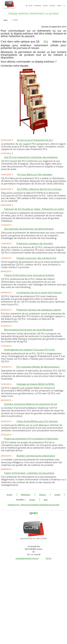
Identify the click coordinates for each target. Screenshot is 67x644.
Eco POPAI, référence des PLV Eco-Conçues (39, 189)
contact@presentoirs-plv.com (27, 558)
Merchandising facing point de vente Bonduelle (29, 330)
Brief (46, 500)
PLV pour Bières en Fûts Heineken (35, 174)
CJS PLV (49, 558)
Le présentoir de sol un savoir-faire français (39, 292)
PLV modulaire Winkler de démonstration (38, 367)
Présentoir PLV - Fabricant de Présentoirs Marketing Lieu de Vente (33, 505)
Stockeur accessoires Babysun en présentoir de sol (31, 404)
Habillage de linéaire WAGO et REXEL (36, 384)
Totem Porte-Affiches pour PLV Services (37, 421)
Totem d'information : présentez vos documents (29, 473)
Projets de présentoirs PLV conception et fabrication (31, 439)
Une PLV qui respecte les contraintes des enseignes (31, 157)
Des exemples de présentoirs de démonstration (29, 229)
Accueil (9, 495)
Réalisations (26, 495)
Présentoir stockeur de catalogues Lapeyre (39, 310)
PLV (46, 41)
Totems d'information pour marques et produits (29, 275)
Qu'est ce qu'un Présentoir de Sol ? (35, 140)
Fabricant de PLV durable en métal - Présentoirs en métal (34, 209)
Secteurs (42, 495)
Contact (32, 500)
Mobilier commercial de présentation (36, 456)
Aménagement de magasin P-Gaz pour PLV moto (29, 350)
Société (57, 495)
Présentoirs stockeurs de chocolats (35, 243)
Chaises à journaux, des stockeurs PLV (36, 258)
